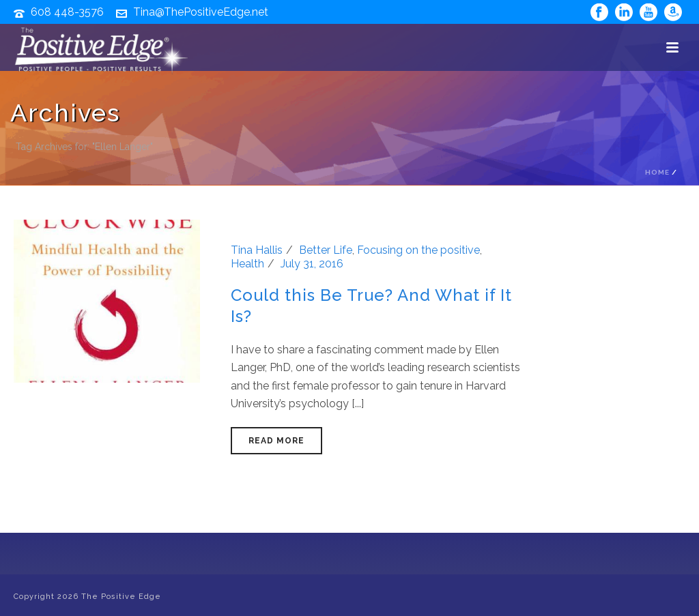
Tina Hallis (257, 250)
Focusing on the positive (418, 250)
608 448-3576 (67, 12)
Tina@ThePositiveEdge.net (201, 12)
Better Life (326, 250)
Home (657, 172)
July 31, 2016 (312, 264)
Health (247, 264)
